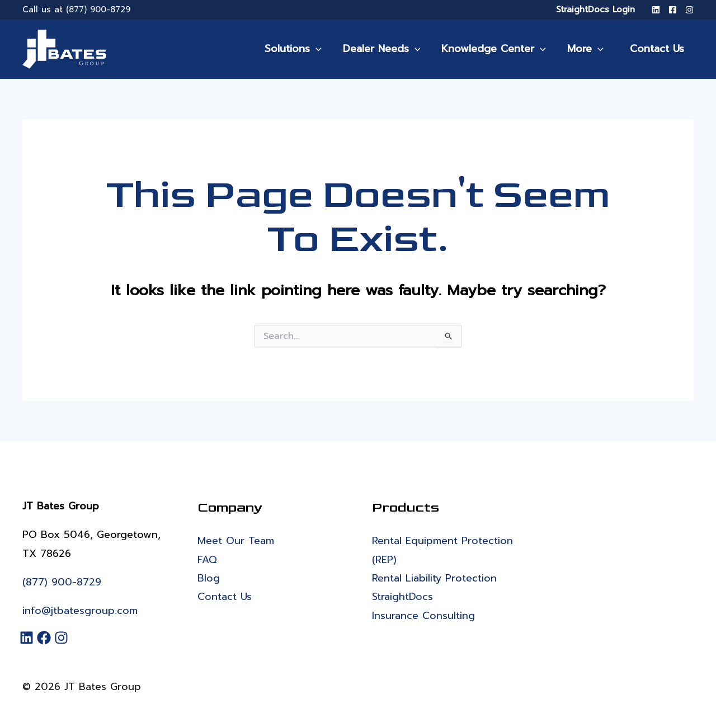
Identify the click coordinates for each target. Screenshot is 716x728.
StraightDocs (403, 597)
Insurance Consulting (423, 616)
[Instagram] (689, 10)
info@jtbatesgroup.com (80, 611)
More (589, 49)
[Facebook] (673, 10)
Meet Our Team (236, 541)
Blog (209, 578)
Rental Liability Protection (435, 578)
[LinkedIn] (656, 10)
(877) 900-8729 (98, 10)
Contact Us (658, 49)
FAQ (207, 560)
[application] (322, 49)
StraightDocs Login (595, 10)
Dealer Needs (387, 49)
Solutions (300, 49)
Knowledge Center (498, 49)
